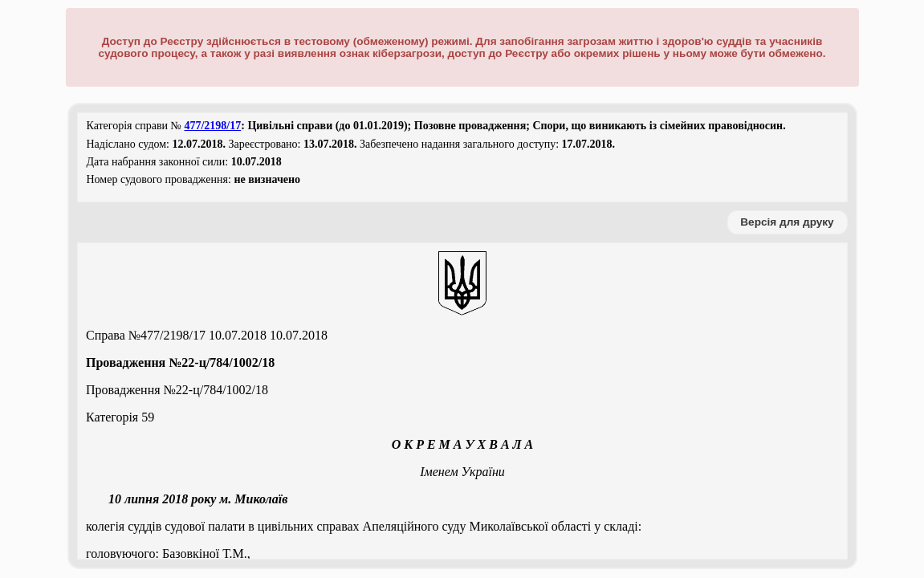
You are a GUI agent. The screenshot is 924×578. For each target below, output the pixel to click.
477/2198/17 (212, 126)
